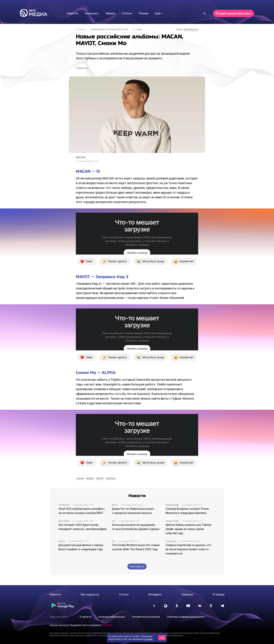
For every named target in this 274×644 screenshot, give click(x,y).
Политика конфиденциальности (185, 617)
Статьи (124, 595)
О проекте (85, 617)
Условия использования (146, 617)
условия (148, 639)
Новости (55, 595)
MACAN (90, 479)
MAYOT (100, 479)
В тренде (219, 595)
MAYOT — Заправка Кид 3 (102, 277)
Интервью (155, 595)
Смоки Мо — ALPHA (96, 373)
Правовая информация (111, 617)
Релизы (81, 30)
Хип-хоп (80, 479)
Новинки (187, 595)
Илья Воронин (191, 29)
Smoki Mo (111, 479)
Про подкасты (90, 595)
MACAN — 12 (88, 171)
